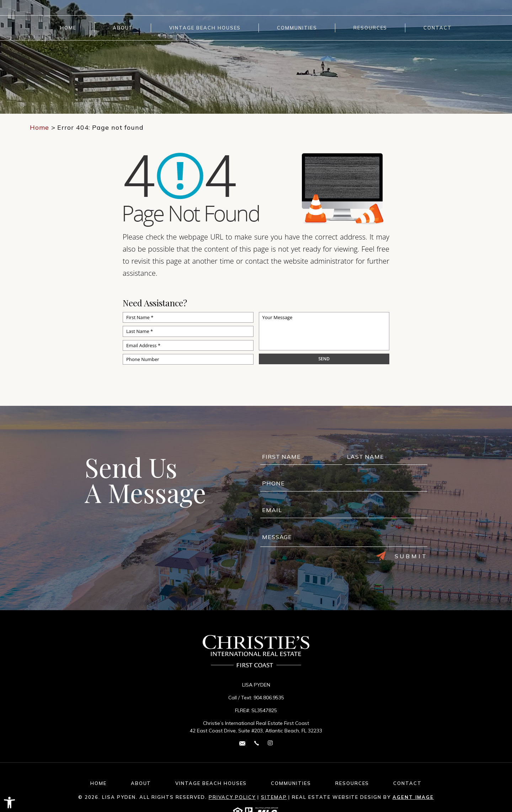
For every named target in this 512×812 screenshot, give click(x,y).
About (123, 28)
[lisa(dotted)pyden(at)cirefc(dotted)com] (242, 743)
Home (68, 28)
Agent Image (413, 797)
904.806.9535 (269, 698)
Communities (297, 28)
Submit (402, 556)
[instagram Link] (270, 743)
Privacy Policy (232, 797)
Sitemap (274, 797)
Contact (438, 28)
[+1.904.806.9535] (257, 743)
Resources (370, 28)
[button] (9, 803)
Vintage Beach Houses (205, 28)
